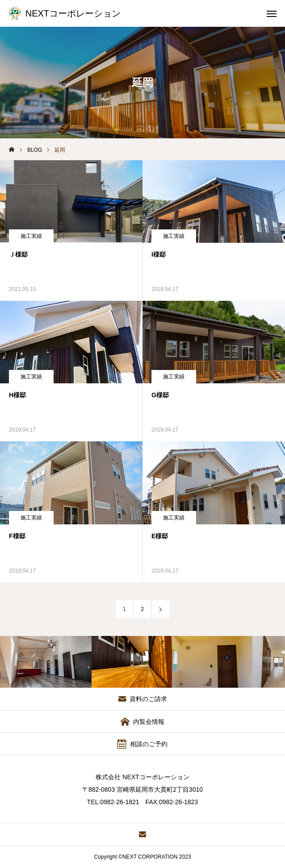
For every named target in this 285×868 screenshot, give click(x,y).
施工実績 (31, 236)
